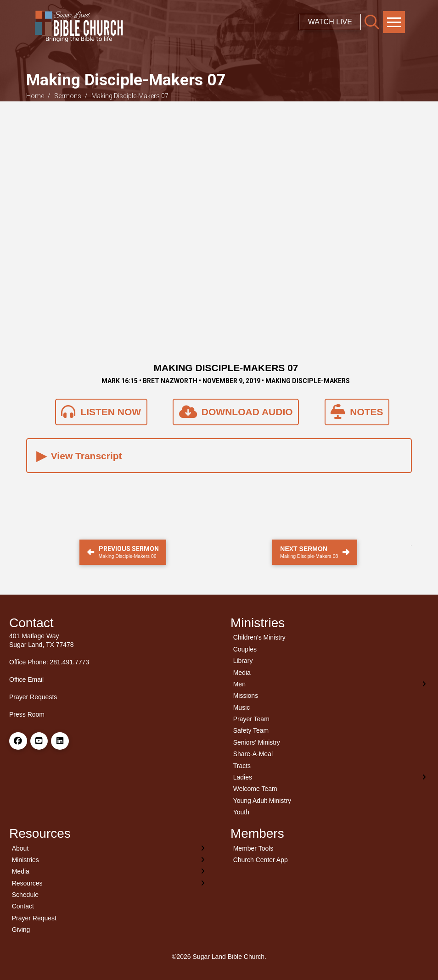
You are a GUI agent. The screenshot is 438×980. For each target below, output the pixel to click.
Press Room (27, 714)
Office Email (26, 679)
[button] (372, 22)
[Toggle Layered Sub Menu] (330, 684)
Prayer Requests (33, 697)
